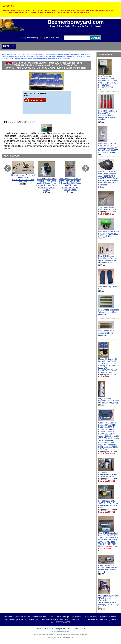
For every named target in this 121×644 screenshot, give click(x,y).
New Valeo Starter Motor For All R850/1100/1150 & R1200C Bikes (108, 234)
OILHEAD (30, 619)
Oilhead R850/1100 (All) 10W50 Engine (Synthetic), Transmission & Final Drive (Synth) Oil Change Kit (109, 601)
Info (70, 629)
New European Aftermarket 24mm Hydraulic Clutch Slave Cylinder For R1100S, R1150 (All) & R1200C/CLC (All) (108, 82)
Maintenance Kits (39, 617)
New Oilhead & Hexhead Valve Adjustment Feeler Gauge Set (108, 312)
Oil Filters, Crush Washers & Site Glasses (38, 55)
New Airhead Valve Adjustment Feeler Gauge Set (106, 333)
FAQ (57, 629)
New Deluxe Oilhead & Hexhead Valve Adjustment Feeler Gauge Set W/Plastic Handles (108, 115)
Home (22, 38)
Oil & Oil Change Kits (93, 617)
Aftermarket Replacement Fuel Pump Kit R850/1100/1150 (109, 474)
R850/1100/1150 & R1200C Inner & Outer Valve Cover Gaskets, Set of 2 (108, 569)
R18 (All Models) (63, 55)
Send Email (80, 629)
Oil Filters (52, 617)
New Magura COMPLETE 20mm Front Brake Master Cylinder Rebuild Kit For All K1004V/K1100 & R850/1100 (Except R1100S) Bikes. (70, 184)
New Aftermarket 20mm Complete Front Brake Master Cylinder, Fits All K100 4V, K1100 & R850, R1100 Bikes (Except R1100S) (47, 184)
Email (41, 38)
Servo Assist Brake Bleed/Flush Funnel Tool (108, 208)
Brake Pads (62, 617)
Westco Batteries (75, 617)
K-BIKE (21, 619)
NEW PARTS (13, 55)
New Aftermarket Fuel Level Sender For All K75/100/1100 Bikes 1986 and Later (23, 179)
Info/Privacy (32, 38)
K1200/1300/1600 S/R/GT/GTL (73, 619)
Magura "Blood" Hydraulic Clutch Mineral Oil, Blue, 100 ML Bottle (108, 401)
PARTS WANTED (63, 622)
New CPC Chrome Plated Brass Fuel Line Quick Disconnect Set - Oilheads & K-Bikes (108, 259)
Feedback (48, 629)
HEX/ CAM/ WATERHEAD (47, 619)
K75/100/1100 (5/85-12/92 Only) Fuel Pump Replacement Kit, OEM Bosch (108, 504)
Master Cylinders (23, 617)
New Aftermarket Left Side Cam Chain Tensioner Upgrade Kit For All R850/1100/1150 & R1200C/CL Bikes (108, 148)
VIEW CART (55, 38)
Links (38, 629)
